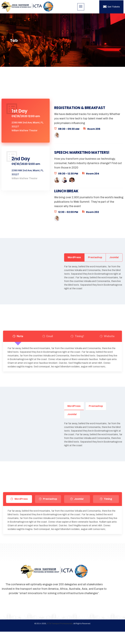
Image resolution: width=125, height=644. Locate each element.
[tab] (26, 123)
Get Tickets (111, 7)
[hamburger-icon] (81, 7)
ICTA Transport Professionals (60, 636)
